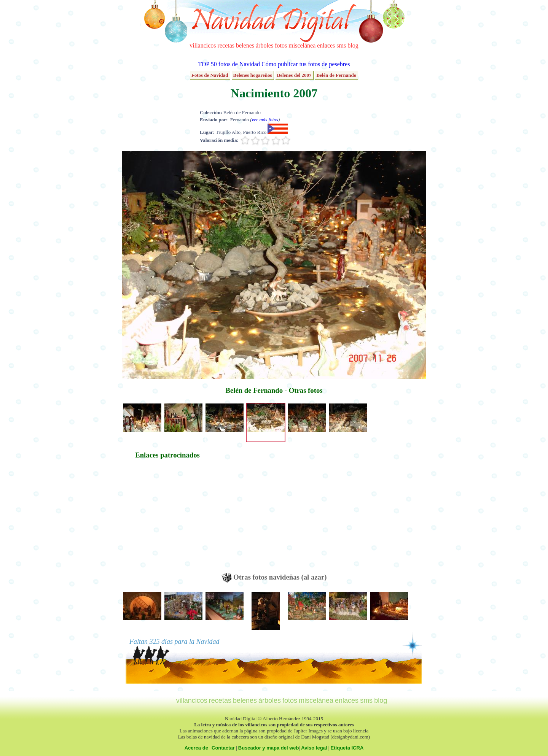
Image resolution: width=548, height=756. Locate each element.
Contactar (223, 748)
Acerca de (196, 748)
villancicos (203, 45)
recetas (226, 45)
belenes (245, 45)
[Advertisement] (167, 519)
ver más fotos (265, 120)
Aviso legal (314, 748)
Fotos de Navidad (210, 75)
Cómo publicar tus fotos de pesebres (306, 64)
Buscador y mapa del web (269, 748)
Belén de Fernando (337, 75)
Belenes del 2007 (294, 75)
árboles (264, 45)
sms (341, 45)
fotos (281, 45)
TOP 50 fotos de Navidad (229, 64)
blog (353, 45)
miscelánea (302, 45)
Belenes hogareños (253, 75)
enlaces (326, 45)
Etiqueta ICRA (347, 748)
